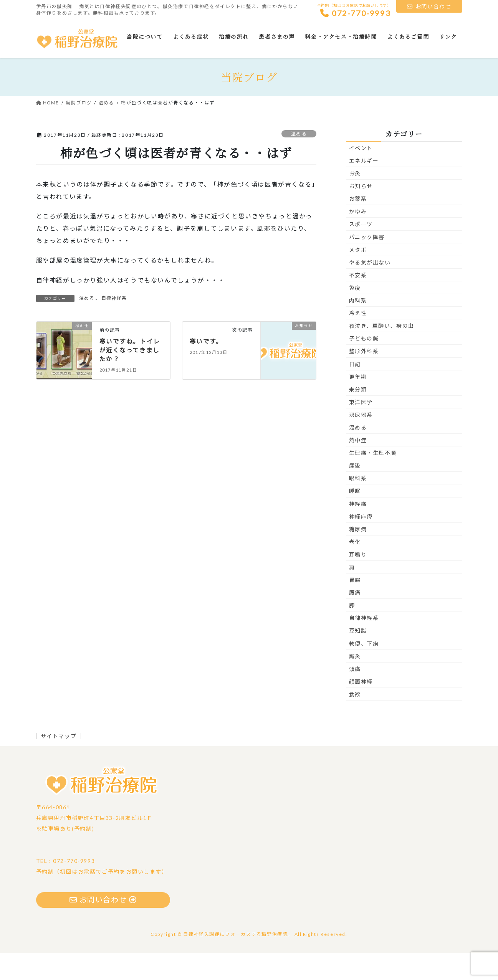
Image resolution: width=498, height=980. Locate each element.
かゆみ (358, 238)
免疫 (355, 314)
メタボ (358, 276)
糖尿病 (358, 556)
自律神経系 (114, 325)
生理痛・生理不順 (373, 480)
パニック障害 (367, 264)
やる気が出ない (370, 289)
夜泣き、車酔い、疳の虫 (382, 353)
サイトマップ (60, 763)
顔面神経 (361, 708)
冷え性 (358, 340)
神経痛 (358, 530)
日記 (355, 391)
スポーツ (361, 251)
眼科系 (358, 505)
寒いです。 (206, 368)
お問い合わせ (429, 6)
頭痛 (355, 695)
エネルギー (364, 187)
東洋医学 (361, 429)
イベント (361, 174)
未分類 (358, 416)
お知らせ (361, 213)
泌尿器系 (361, 441)
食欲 (355, 721)
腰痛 (355, 619)
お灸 (355, 200)
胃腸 (355, 607)
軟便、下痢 (364, 670)
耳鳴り (358, 581)
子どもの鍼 (364, 365)
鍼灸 (355, 683)
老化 (355, 568)
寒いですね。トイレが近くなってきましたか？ (130, 376)
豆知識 (358, 657)
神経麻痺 (361, 543)
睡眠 (355, 518)
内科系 (358, 327)
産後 (355, 492)
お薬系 (358, 226)
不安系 (358, 302)
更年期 (358, 403)
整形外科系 (364, 378)
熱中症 (358, 467)
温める (298, 160)
